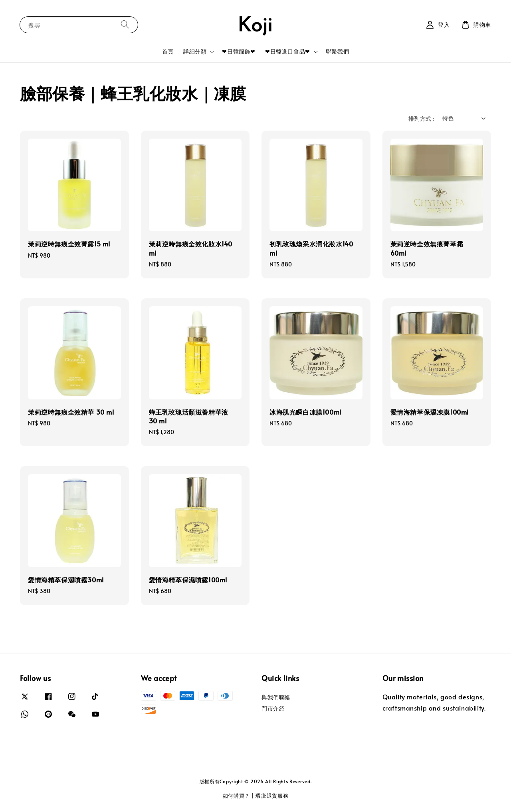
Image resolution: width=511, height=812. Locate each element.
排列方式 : (421, 118)
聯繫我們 (337, 51)
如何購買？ (237, 796)
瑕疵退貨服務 (272, 796)
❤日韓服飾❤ (239, 51)
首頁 (168, 51)
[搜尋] (125, 25)
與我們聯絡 (276, 697)
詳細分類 (195, 52)
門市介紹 (273, 708)
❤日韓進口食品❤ (288, 52)
